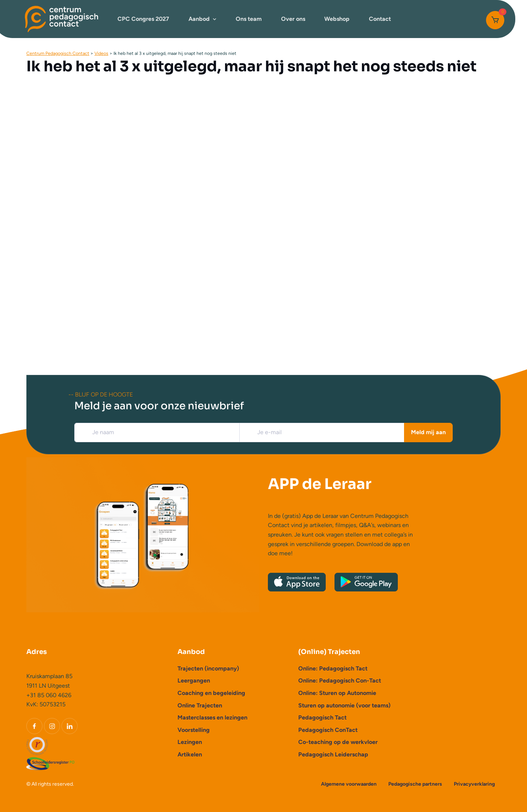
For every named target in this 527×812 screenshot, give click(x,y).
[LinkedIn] (70, 726)
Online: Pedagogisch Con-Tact (340, 681)
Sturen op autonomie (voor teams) (344, 705)
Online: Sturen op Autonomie (337, 693)
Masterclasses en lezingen (212, 717)
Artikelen (190, 754)
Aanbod (199, 19)
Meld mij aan (428, 432)
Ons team (249, 19)
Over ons (293, 19)
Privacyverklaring (474, 784)
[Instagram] (52, 726)
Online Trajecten (200, 705)
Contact (380, 19)
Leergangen (194, 681)
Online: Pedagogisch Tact (333, 668)
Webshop (337, 19)
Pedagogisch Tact (322, 717)
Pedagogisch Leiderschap (333, 754)
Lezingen (190, 742)
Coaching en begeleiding (211, 693)
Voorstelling (194, 730)
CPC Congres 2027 (143, 19)
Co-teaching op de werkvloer (338, 742)
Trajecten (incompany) (208, 668)
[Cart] (495, 20)
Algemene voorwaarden (349, 784)
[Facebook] (34, 726)
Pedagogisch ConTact (328, 730)
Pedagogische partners (415, 784)
